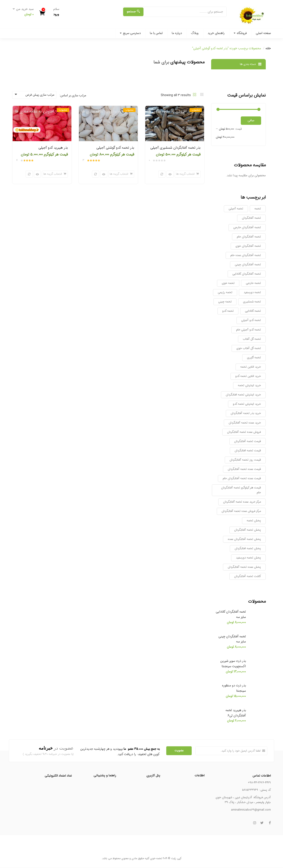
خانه (268, 48)
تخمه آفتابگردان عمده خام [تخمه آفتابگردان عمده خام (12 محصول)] (246, 255)
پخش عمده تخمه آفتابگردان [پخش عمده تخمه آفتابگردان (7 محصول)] (244, 567)
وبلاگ (195, 33)
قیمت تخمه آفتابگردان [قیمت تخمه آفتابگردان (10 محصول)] (248, 441)
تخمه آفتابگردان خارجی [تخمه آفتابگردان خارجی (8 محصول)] (247, 227)
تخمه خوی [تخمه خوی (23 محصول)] (228, 283)
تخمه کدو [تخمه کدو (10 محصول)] (228, 311)
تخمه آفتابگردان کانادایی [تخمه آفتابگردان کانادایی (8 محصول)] (247, 274)
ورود (56, 14)
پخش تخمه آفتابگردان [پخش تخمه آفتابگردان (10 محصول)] (248, 530)
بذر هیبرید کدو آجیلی (53, 148)
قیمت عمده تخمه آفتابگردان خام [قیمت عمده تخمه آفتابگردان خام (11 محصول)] (242, 478)
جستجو (133, 12)
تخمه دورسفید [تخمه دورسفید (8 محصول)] (252, 292)
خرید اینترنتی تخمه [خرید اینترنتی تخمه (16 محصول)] (249, 385)
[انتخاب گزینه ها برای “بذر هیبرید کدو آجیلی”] (55, 174)
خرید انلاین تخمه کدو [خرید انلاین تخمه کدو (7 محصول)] (248, 376)
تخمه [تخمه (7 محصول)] (258, 209)
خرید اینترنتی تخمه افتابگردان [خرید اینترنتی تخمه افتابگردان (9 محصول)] (243, 395)
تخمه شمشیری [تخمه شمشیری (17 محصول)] (252, 302)
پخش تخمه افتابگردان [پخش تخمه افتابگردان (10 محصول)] (248, 548)
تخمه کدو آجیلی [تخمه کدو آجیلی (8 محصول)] (251, 320)
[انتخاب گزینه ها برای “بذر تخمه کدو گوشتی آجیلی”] (121, 174)
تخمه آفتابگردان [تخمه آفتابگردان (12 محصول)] (251, 218)
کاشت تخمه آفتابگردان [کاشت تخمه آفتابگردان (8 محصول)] (248, 576)
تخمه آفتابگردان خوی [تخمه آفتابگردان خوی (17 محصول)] (248, 246)
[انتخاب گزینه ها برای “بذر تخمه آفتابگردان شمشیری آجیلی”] (188, 174)
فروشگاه (240, 33)
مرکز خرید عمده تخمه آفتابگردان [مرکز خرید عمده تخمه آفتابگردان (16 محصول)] (242, 502)
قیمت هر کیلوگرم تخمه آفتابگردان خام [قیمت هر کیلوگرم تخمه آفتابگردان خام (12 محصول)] (241, 490)
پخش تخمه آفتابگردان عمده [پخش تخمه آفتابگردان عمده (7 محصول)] (244, 539)
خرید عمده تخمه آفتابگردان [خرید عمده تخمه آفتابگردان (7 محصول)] (245, 423)
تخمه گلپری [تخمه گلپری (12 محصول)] (254, 358)
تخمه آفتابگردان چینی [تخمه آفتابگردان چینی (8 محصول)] (248, 265)
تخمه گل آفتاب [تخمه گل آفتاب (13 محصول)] (252, 339)
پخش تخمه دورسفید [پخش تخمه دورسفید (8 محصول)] (248, 558)
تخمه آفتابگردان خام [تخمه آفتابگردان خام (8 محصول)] (249, 237)
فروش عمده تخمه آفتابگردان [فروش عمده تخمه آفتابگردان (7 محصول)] (244, 432)
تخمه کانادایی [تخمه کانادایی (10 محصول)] (253, 311)
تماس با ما (156, 33)
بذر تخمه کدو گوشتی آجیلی (115, 148)
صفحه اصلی (263, 33)
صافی (251, 120)
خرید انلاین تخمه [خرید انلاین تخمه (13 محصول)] (251, 367)
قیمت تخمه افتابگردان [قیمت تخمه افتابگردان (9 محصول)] (248, 451)
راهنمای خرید (216, 33)
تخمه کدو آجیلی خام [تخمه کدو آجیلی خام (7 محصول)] (249, 330)
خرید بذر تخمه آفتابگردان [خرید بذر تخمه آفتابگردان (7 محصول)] (246, 413)
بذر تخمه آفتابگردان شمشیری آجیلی (175, 148)
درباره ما (177, 33)
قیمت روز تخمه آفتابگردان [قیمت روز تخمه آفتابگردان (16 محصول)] (245, 460)
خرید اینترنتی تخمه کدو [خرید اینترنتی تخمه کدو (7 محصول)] (247, 404)
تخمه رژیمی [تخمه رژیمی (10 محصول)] (225, 292)
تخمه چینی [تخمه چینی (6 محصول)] (225, 302)
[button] (25, 12)
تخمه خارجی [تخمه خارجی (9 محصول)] (253, 283)
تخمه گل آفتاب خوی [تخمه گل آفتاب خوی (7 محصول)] (249, 348)
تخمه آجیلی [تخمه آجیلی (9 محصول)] (236, 209)
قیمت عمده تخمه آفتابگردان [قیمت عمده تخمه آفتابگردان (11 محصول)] (244, 469)
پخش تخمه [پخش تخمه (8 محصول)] (254, 521)
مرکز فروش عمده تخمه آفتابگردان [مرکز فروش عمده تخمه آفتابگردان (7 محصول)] (241, 511)
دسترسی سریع (130, 33)
